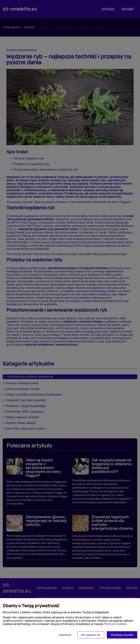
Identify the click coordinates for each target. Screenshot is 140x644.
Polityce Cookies (115, 624)
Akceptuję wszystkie (122, 635)
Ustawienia (65, 635)
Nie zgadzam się (91, 635)
